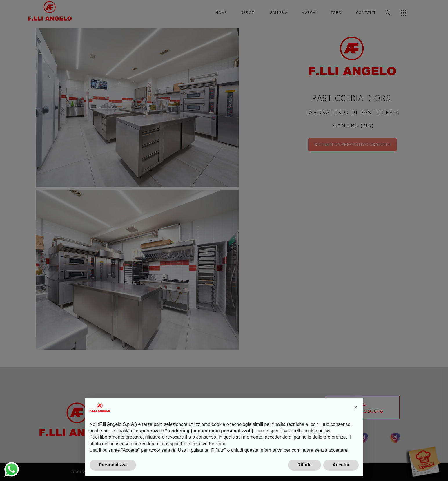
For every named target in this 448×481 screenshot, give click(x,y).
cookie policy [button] (317, 443)
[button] (356, 419)
